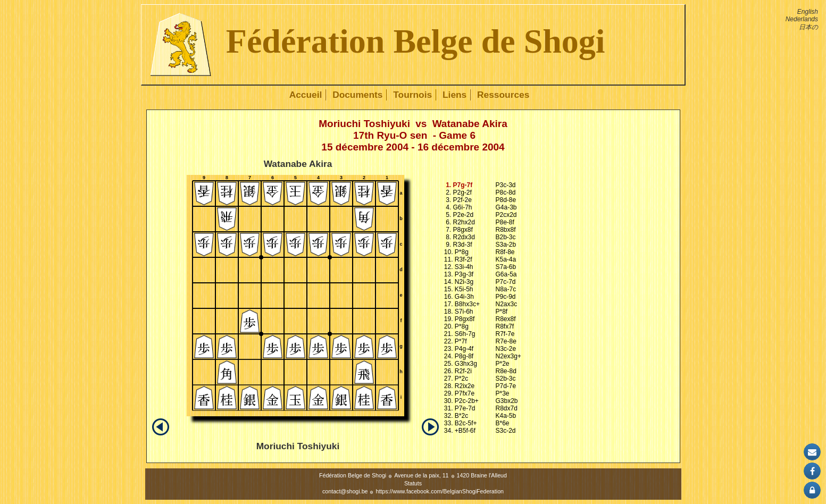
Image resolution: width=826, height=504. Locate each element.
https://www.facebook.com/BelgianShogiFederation (440, 491)
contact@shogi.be (345, 491)
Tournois (412, 95)
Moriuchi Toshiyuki (364, 124)
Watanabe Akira (470, 124)
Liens (454, 95)
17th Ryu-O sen (390, 135)
